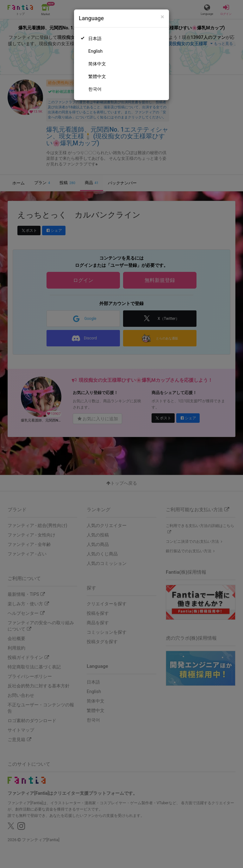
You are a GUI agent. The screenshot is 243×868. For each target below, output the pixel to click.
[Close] (162, 17)
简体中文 (97, 64)
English (95, 51)
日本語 (95, 39)
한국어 (95, 89)
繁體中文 (97, 76)
